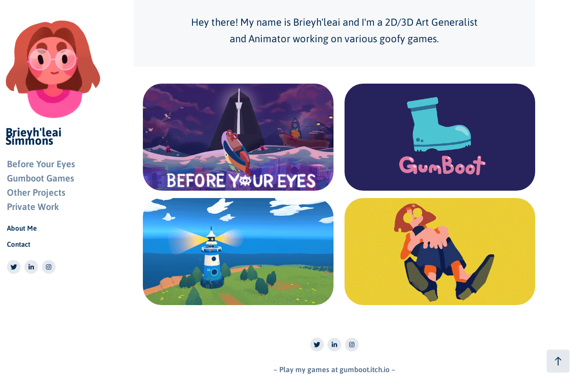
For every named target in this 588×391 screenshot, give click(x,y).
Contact (19, 244)
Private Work (33, 206)
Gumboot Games (40, 178)
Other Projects (36, 192)
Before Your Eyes (41, 164)
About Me (22, 228)
